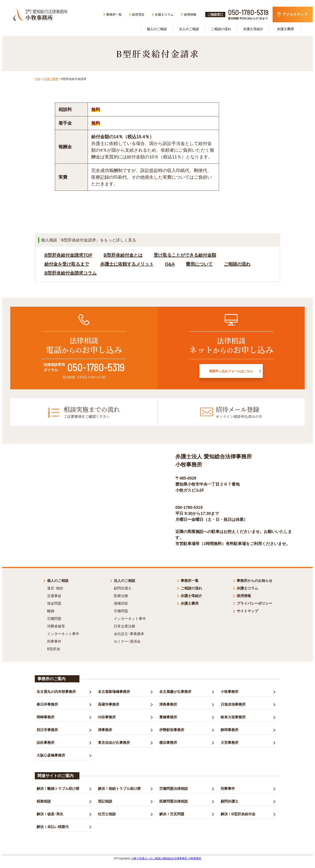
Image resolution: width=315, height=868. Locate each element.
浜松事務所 (46, 742)
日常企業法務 (124, 626)
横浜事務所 (168, 742)
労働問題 (54, 618)
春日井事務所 (47, 704)
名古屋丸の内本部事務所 (56, 691)
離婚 (51, 611)
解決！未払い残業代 (53, 826)
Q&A (170, 264)
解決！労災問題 (172, 814)
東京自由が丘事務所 (114, 742)
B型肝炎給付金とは (123, 255)
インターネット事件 (63, 633)
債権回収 (121, 603)
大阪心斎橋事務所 (51, 755)
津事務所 (105, 729)
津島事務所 (168, 704)
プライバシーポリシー (255, 603)
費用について (199, 264)
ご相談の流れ (221, 29)
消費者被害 (56, 626)
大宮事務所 (230, 742)
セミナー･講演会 (127, 641)
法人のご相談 (189, 29)
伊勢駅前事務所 (172, 729)
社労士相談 (107, 814)
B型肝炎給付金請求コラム (70, 273)
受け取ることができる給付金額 (185, 255)
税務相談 (44, 801)
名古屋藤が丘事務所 (175, 691)
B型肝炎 (54, 649)
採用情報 (190, 15)
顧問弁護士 (123, 588)
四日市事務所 (47, 729)
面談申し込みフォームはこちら (231, 372)
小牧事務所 (230, 691)
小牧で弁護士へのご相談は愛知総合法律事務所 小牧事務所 (166, 858)
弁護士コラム (164, 15)
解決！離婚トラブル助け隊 (58, 788)
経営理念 (138, 15)
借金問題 (54, 603)
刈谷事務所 (107, 717)
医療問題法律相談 (174, 801)
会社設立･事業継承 (129, 633)
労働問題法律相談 (174, 788)
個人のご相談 (58, 580)
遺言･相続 (55, 588)
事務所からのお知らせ (255, 580)
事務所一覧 (114, 15)
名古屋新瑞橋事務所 (114, 691)
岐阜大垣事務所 (233, 717)
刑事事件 (54, 641)
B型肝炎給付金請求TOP (68, 255)
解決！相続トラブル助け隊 (119, 788)
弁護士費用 (285, 29)
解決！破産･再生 (50, 814)
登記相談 (105, 801)
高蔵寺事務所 (109, 704)
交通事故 (54, 595)
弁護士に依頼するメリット (127, 264)
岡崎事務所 (46, 717)
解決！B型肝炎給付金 (238, 814)
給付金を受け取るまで (67, 264)
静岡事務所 (230, 729)
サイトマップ (247, 611)
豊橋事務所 (168, 717)
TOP (38, 79)
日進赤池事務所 (233, 704)
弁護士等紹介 (253, 29)
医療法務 (121, 595)
